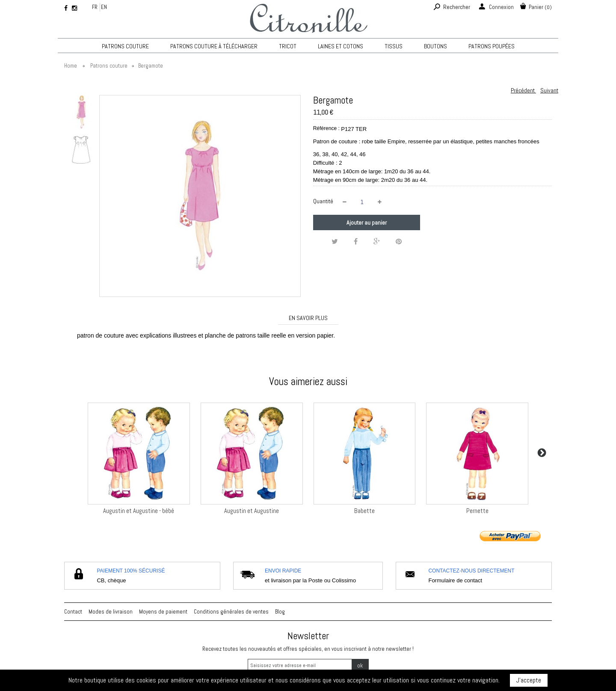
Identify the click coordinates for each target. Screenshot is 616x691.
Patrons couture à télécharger (214, 46)
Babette (364, 511)
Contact (73, 612)
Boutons (435, 46)
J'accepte (529, 680)
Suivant (549, 90)
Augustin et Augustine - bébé (139, 511)
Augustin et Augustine (252, 511)
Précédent (523, 90)
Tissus (394, 46)
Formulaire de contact (455, 580)
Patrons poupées (492, 46)
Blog (280, 612)
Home (71, 66)
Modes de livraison (111, 612)
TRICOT (288, 46)
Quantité (323, 201)
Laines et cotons (341, 46)
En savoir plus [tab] (308, 318)
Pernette (477, 511)
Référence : (326, 128)
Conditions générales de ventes (231, 612)
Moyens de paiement (163, 612)
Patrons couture (125, 46)
